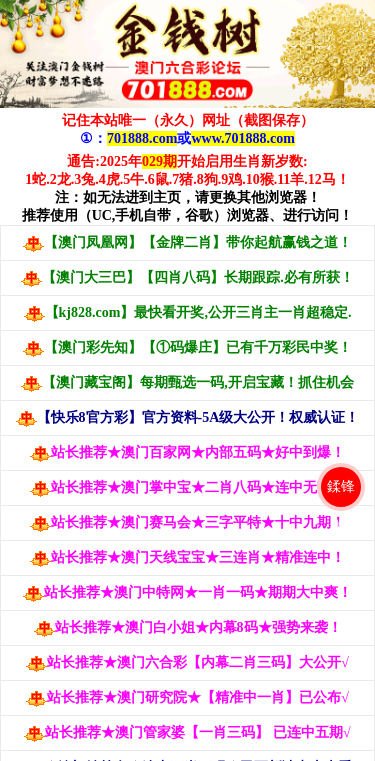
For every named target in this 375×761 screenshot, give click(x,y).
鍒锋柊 (341, 495)
